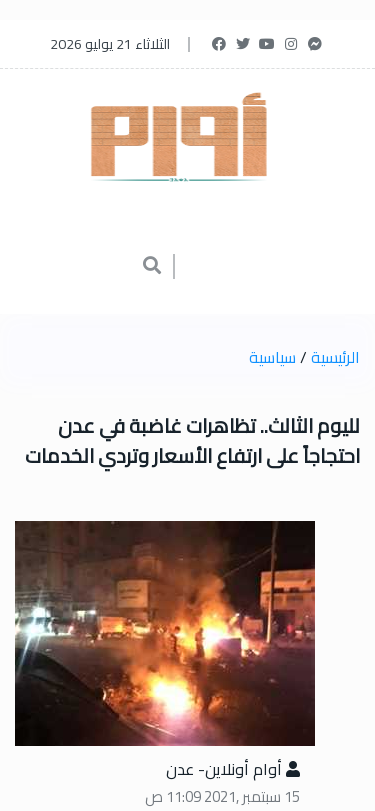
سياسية (272, 357)
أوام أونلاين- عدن (233, 769)
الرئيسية (335, 357)
